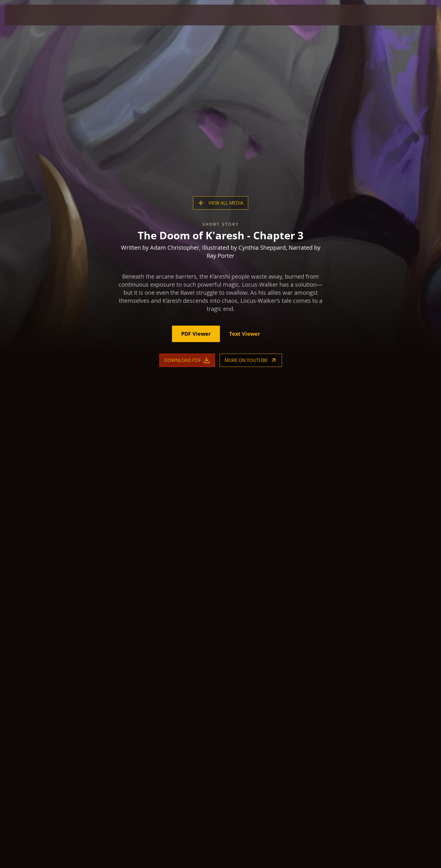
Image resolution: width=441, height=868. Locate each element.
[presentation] (26, 15)
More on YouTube (251, 361)
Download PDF (187, 361)
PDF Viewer (196, 334)
